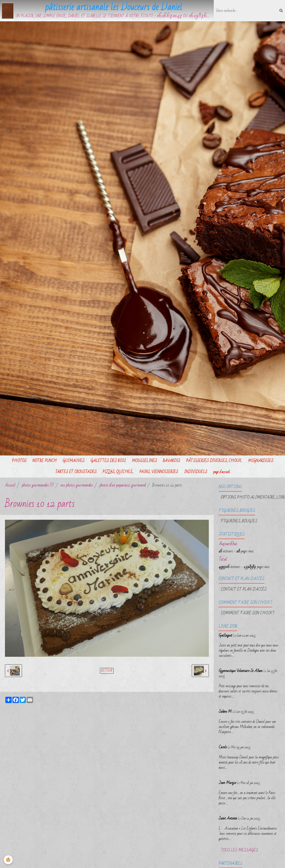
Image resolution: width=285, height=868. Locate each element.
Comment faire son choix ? (248, 613)
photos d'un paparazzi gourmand (123, 485)
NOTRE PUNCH (45, 461)
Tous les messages (239, 850)
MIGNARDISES (261, 461)
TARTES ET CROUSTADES (76, 472)
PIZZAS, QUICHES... (118, 472)
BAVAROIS (171, 461)
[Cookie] (8, 860)
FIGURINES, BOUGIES (239, 521)
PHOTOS (19, 461)
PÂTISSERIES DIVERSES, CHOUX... (214, 461)
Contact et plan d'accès (244, 590)
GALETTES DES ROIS (108, 461)
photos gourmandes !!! (38, 485)
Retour (107, 671)
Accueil (10, 485)
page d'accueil (221, 472)
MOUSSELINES (144, 461)
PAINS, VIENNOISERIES (159, 472)
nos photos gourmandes (77, 485)
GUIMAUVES (74, 461)
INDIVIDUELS (196, 472)
